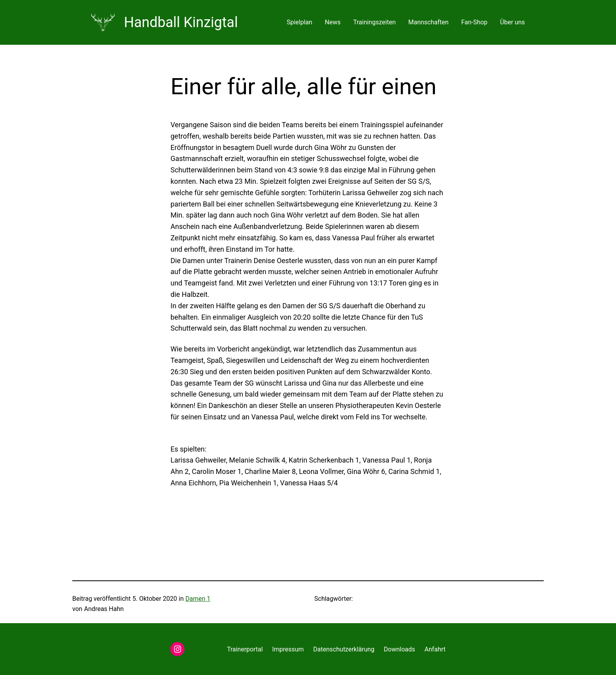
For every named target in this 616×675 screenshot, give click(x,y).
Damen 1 (198, 599)
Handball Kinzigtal (181, 22)
